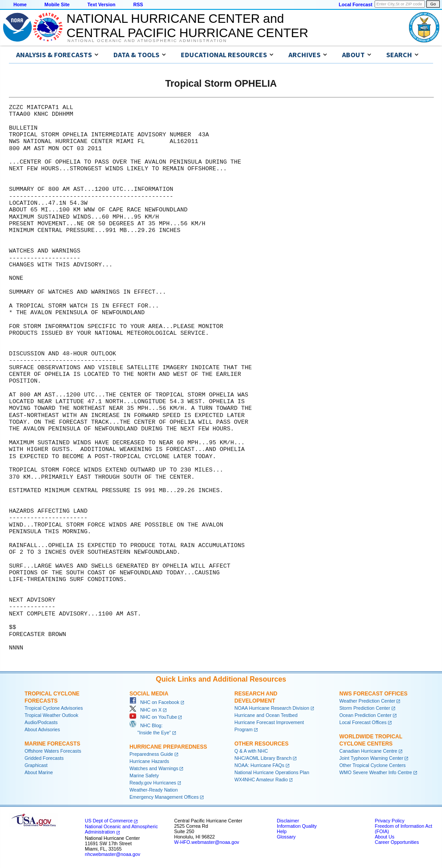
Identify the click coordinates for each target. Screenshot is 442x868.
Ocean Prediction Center (365, 715)
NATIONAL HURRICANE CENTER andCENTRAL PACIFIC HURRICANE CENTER (187, 26)
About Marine (39, 772)
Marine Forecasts (52, 744)
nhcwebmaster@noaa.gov (113, 854)
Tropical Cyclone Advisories (54, 708)
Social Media (149, 694)
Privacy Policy (389, 821)
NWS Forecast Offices (373, 694)
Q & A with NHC (251, 751)
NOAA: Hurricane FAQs (259, 765)
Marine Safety (144, 775)
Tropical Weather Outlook (51, 715)
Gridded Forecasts (44, 758)
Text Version (102, 4)
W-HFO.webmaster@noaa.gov (207, 842)
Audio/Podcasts (41, 722)
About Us (384, 837)
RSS (138, 4)
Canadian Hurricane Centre (368, 751)
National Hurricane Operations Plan (272, 772)
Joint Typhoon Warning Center (371, 758)
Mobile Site (57, 4)
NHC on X (146, 710)
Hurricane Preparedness (168, 747)
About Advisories (42, 729)
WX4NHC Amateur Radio (261, 780)
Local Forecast (356, 4)
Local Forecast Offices (363, 722)
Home (20, 4)
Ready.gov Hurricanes (153, 783)
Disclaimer (288, 821)
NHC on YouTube (153, 717)
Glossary (286, 837)
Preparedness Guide (151, 754)
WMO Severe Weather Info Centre (376, 772)
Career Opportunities (397, 842)
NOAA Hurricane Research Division (272, 708)
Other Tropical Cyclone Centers (373, 765)
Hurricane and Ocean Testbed (266, 715)
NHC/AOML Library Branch (263, 758)
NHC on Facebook (154, 702)
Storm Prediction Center (365, 708)
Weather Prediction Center (367, 701)
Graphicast (36, 765)
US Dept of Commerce (109, 821)
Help (282, 831)
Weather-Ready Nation (154, 790)
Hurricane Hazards (149, 761)
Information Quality (297, 826)
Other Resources (261, 744)
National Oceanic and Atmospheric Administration (147, 41)
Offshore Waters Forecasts (53, 751)
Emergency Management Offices (164, 797)
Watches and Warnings (154, 768)
